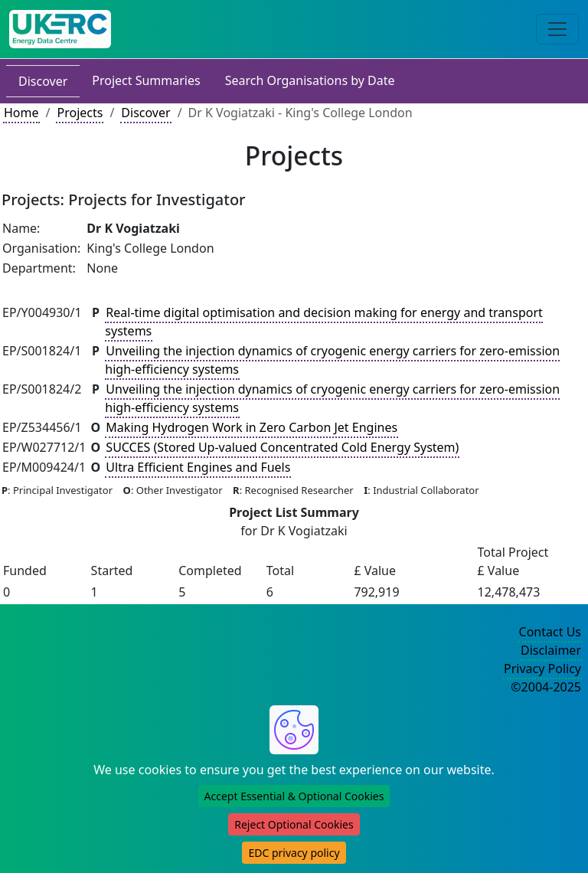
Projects (80, 113)
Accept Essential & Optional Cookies (294, 796)
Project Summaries (146, 80)
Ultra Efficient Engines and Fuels (198, 467)
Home (21, 113)
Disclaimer (551, 650)
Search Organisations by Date (310, 80)
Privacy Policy (542, 669)
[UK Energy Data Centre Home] (60, 29)
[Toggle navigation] (557, 29)
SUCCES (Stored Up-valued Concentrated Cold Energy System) (282, 447)
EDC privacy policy (294, 853)
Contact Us (550, 632)
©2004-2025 (546, 687)
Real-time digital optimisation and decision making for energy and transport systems (323, 322)
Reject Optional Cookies (294, 824)
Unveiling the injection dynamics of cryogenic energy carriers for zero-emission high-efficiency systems (332, 360)
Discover (43, 81)
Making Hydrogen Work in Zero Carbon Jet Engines (252, 427)
